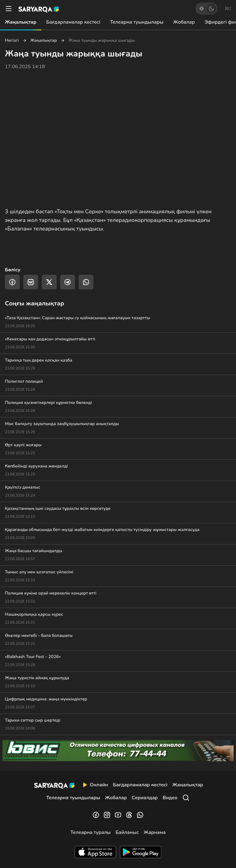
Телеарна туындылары (137, 22)
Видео (170, 798)
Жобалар (184, 22)
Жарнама (155, 832)
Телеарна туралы (90, 832)
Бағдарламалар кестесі (73, 22)
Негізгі (12, 41)
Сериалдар (145, 798)
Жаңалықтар (21, 22)
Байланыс (127, 832)
